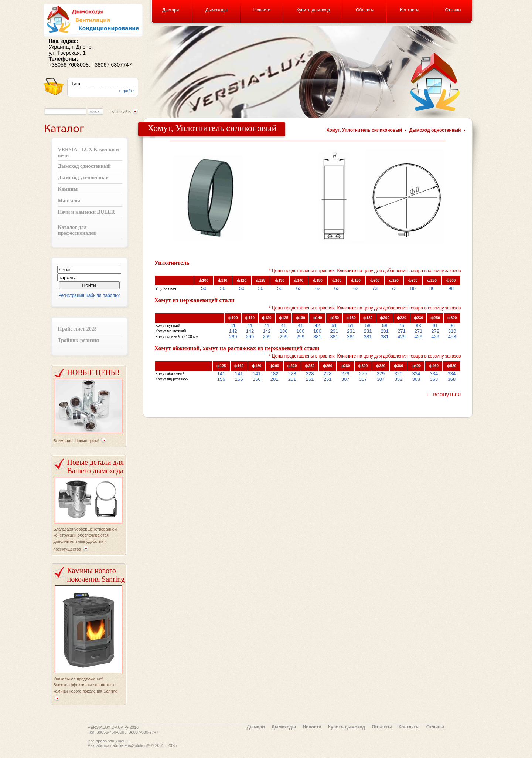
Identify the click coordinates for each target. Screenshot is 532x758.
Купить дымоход (313, 10)
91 (435, 326)
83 (418, 326)
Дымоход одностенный (84, 166)
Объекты (365, 10)
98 (451, 288)
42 (317, 326)
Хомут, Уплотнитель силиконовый (364, 130)
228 (292, 374)
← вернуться (443, 394)
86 (413, 288)
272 (435, 331)
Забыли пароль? (103, 295)
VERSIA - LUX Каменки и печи (88, 153)
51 (334, 326)
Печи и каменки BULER (86, 212)
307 (345, 379)
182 (274, 374)
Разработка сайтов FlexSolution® (119, 745)
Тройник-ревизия (79, 340)
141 (221, 374)
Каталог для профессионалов (77, 230)
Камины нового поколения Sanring (96, 575)
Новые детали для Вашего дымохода (96, 466)
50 (204, 288)
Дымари (170, 10)
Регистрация (71, 295)
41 (233, 326)
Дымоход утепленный (83, 178)
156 (221, 379)
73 (375, 288)
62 (299, 288)
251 (292, 379)
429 (402, 337)
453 (452, 337)
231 (334, 331)
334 (416, 374)
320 (399, 374)
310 (452, 331)
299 (233, 337)
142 (233, 331)
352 (399, 379)
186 (284, 331)
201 (274, 379)
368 (416, 379)
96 (452, 326)
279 (345, 374)
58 (368, 326)
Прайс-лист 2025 (77, 329)
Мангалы (69, 201)
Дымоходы (216, 10)
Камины (68, 189)
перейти (127, 91)
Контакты (410, 10)
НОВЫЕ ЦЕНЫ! (93, 372)
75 (402, 326)
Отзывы (453, 10)
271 (402, 331)
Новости (262, 10)
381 (317, 337)
